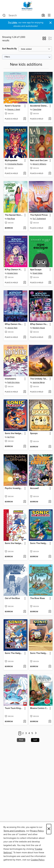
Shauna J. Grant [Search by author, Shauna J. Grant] (14, 109)
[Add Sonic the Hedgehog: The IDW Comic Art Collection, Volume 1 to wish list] (25, 557)
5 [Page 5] (32, 733)
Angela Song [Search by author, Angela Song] (12, 273)
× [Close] (49, 829)
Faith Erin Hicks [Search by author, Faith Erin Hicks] (13, 382)
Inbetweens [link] (10, 379)
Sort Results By (9, 49)
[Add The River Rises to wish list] (50, 612)
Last (35, 740)
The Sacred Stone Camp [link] (14, 215)
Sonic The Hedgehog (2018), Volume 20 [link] (14, 653)
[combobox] (21, 15)
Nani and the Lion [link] (39, 161)
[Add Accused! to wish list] (50, 502)
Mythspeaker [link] (11, 161)
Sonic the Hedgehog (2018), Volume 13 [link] (14, 434)
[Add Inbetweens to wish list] (25, 392)
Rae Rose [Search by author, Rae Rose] (11, 219)
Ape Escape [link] (36, 270)
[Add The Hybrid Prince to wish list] (50, 228)
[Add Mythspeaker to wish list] (25, 174)
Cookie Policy (37, 860)
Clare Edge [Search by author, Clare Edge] (37, 109)
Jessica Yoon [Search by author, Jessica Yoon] (12, 328)
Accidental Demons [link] (39, 106)
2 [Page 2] (23, 733)
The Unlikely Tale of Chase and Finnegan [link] (39, 379)
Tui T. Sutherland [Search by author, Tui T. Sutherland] (39, 219)
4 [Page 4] (29, 733)
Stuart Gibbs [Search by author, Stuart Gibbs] (37, 273)
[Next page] (36, 733)
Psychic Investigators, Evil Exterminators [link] (14, 488)
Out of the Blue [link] (12, 598)
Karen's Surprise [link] (13, 106)
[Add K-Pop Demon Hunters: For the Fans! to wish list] (25, 283)
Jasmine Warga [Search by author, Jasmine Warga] (39, 382)
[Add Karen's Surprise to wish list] (25, 119)
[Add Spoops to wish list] (50, 447)
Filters (7, 57)
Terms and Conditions (14, 831)
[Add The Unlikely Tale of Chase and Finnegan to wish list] (50, 392)
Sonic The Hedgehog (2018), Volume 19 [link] (39, 543)
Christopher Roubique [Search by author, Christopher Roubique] (16, 164)
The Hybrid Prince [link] (39, 215)
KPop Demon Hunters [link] (14, 324)
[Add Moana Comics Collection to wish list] (50, 722)
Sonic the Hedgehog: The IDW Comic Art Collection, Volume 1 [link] (14, 543)
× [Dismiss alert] (50, 23)
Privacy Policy (37, 831)
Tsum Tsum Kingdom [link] (14, 708)
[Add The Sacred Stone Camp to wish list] (25, 228)
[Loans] (43, 16)
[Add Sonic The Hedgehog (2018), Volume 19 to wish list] (50, 557)
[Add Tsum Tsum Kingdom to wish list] (25, 722)
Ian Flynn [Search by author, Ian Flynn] (11, 437)
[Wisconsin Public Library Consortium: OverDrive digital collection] (27, 6)
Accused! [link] (34, 488)
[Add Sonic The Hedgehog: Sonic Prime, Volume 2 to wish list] (50, 667)
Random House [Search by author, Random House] (39, 328)
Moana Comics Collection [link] (39, 708)
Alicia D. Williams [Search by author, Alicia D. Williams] (39, 164)
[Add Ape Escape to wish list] (50, 283)
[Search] (4, 15)
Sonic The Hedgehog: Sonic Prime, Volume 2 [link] (39, 653)
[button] (44, 39)
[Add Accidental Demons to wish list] (50, 119)
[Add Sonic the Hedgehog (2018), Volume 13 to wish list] (25, 447)
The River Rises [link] (37, 598)
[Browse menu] (49, 15)
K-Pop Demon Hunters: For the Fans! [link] (14, 270)
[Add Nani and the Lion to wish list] (50, 174)
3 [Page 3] (26, 733)
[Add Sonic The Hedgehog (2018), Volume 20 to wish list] (25, 667)
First (21, 740)
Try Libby (13, 23)
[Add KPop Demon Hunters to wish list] (25, 337)
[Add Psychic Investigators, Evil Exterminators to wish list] (25, 502)
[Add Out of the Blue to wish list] (25, 612)
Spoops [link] (34, 434)
